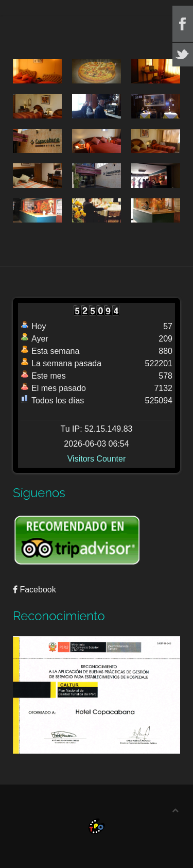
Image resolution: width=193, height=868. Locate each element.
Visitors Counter (97, 459)
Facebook (34, 590)
